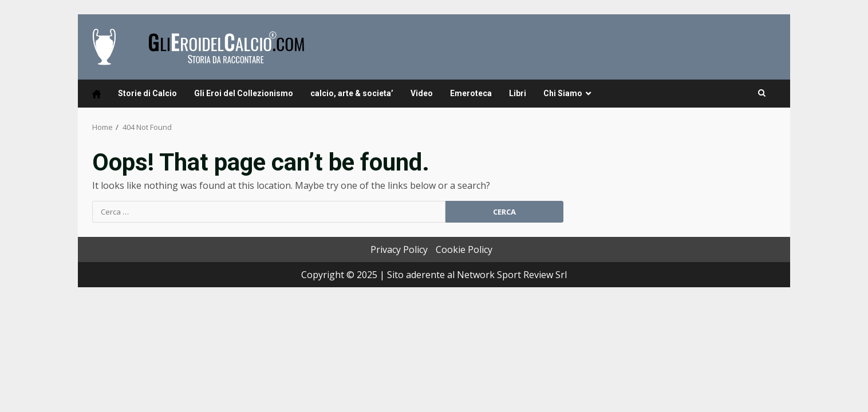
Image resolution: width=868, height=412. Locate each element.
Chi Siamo (563, 93)
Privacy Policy (399, 249)
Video (422, 93)
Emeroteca (471, 93)
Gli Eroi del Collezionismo (244, 93)
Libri (518, 93)
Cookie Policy (464, 249)
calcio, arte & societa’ (352, 93)
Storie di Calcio (147, 93)
